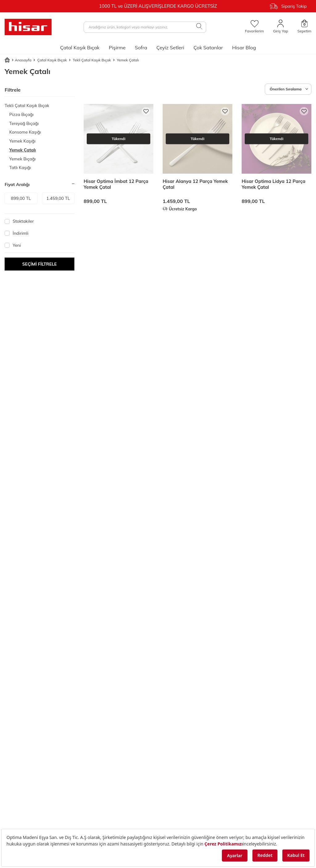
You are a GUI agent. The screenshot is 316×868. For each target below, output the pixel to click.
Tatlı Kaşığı (20, 167)
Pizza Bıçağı (21, 114)
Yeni (13, 245)
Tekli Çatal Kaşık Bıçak (92, 60)
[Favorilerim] (254, 27)
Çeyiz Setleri (170, 48)
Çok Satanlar (208, 48)
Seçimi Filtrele (39, 264)
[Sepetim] (304, 27)
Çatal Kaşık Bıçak (80, 48)
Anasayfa (18, 60)
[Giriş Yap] (281, 27)
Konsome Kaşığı (25, 132)
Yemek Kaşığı (22, 141)
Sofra (141, 48)
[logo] (28, 27)
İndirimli (17, 233)
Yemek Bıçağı (23, 159)
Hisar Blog (244, 48)
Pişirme (117, 48)
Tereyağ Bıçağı (24, 123)
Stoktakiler (19, 221)
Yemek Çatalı (23, 150)
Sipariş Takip (288, 6)
